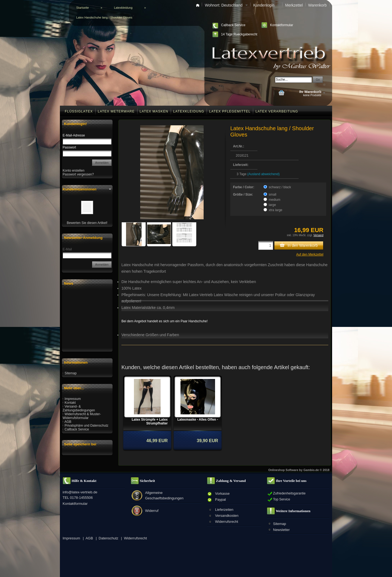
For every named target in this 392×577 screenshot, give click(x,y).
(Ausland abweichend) (264, 174)
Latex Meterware (116, 111)
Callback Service (233, 25)
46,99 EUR (157, 441)
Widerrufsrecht (227, 522)
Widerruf (152, 511)
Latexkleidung (189, 111)
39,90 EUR (207, 441)
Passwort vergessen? (78, 174)
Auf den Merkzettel (310, 254)
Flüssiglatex (79, 111)
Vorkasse (222, 494)
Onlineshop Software (283, 470)
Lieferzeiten (224, 510)
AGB (68, 422)
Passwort (69, 147)
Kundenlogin (266, 5)
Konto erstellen (73, 171)
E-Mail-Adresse (74, 135)
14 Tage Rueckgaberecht (239, 34)
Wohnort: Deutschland (226, 5)
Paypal (220, 499)
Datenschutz (108, 538)
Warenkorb (317, 5)
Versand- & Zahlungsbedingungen (79, 408)
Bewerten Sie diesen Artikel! (87, 223)
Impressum (73, 399)
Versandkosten (227, 516)
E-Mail (67, 249)
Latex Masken (154, 111)
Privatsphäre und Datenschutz (86, 426)
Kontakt (70, 403)
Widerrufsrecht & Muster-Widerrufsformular (82, 416)
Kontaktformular (282, 25)
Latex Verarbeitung (277, 111)
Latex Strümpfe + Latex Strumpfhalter (150, 421)
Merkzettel (294, 5)
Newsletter (281, 530)
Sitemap (71, 373)
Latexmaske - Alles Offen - (198, 420)
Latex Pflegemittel (230, 111)
